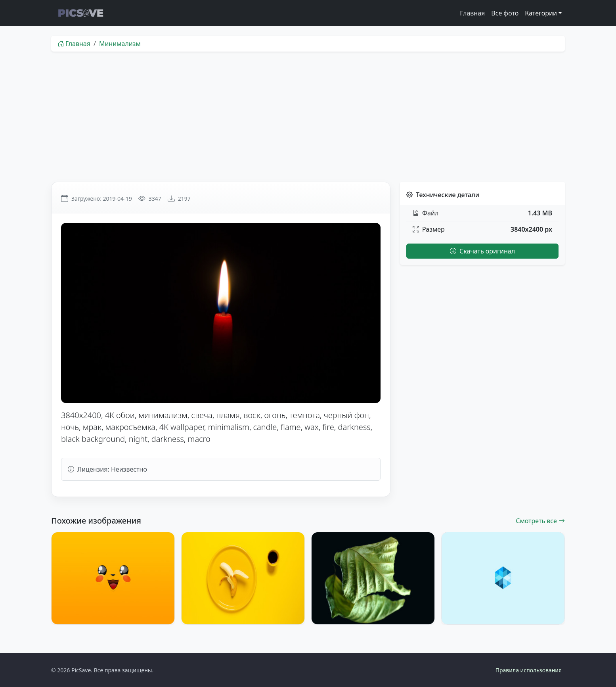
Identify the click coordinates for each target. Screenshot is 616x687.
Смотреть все (540, 521)
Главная (472, 13)
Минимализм (120, 44)
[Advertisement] (308, 117)
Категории (541, 13)
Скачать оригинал (482, 251)
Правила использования (529, 670)
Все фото (505, 13)
